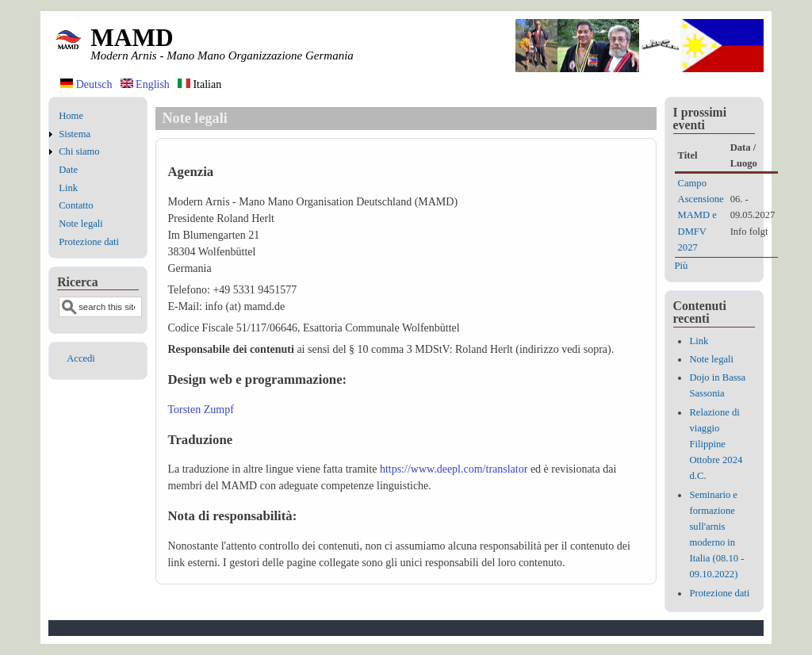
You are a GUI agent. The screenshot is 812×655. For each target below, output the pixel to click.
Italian (199, 84)
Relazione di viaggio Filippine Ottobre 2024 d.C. (716, 444)
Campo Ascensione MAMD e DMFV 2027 (701, 215)
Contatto (76, 205)
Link (68, 188)
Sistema (75, 134)
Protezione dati (89, 242)
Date (68, 170)
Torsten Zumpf (200, 410)
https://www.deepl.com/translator (454, 469)
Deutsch (86, 84)
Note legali (81, 224)
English (145, 84)
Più (682, 266)
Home (71, 116)
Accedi (81, 358)
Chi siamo (79, 151)
